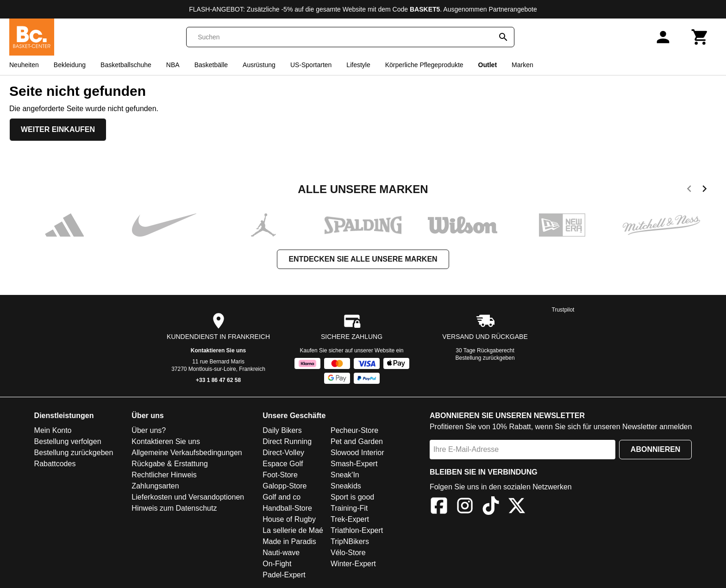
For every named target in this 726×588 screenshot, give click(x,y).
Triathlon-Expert (357, 530)
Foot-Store (280, 475)
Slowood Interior (357, 453)
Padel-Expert (284, 575)
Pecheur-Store (354, 430)
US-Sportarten (311, 65)
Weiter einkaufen (58, 129)
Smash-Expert (354, 464)
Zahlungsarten (155, 486)
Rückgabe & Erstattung (170, 464)
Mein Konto (53, 430)
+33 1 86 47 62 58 (218, 380)
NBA (173, 65)
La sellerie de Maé (293, 530)
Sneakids (346, 486)
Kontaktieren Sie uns (218, 350)
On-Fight (277, 564)
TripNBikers (350, 541)
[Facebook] (439, 507)
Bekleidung (70, 65)
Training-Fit (349, 508)
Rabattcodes (55, 464)
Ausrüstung (259, 65)
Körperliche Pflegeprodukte (424, 65)
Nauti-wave (281, 553)
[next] (704, 190)
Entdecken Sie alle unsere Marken (363, 259)
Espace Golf (283, 464)
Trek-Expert (350, 519)
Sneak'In (345, 475)
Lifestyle (358, 65)
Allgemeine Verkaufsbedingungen (187, 453)
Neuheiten (24, 65)
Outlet (488, 65)
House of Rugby (289, 519)
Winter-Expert (353, 564)
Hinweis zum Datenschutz (174, 508)
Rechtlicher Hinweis (164, 475)
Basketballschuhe (126, 65)
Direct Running (287, 441)
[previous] (689, 190)
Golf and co (282, 497)
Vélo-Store (348, 553)
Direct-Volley (283, 453)
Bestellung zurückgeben (485, 358)
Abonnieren (656, 449)
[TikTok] (491, 507)
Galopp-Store (285, 486)
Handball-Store (287, 508)
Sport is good (352, 497)
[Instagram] (465, 507)
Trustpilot (563, 310)
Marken (523, 65)
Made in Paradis (289, 541)
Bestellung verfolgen (68, 441)
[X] (517, 507)
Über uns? (149, 430)
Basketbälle (211, 65)
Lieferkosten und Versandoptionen (188, 497)
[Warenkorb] (700, 37)
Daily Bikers (282, 430)
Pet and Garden (357, 441)
